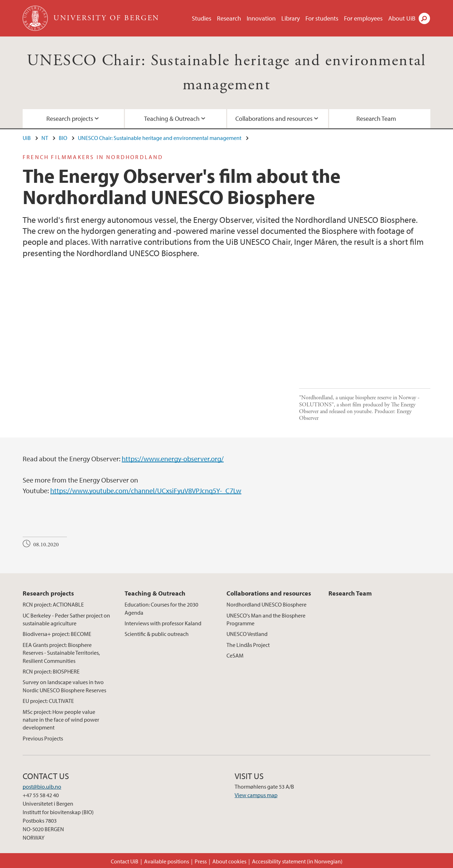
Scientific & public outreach (157, 634)
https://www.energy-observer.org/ (173, 459)
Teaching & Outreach (172, 119)
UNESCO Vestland (247, 634)
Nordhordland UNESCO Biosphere (266, 604)
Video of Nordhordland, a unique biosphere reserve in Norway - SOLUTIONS (157, 346)
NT (45, 138)
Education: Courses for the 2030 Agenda (161, 608)
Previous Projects (43, 738)
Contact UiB (125, 861)
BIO (63, 138)
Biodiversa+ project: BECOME (57, 634)
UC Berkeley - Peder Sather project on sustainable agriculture (66, 619)
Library (291, 18)
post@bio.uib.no (42, 787)
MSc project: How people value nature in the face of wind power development (61, 720)
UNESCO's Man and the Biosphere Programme (266, 619)
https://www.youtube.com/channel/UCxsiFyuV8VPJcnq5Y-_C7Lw (146, 491)
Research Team (376, 119)
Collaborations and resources (274, 119)
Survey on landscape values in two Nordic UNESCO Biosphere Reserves (64, 686)
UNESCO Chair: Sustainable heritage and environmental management (160, 138)
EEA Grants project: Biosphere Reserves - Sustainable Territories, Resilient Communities (61, 653)
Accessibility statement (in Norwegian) (297, 861)
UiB (27, 138)
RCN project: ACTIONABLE (53, 604)
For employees (363, 18)
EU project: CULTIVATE (48, 701)
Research (229, 18)
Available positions (167, 861)
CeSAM (235, 655)
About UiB (402, 18)
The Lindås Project (248, 645)
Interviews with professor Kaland (163, 623)
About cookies (229, 861)
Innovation (261, 18)
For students (322, 18)
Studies (202, 18)
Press (201, 861)
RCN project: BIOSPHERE (51, 671)
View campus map (256, 795)
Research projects (70, 119)
